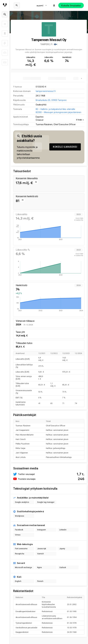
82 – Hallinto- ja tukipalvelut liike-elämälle (55, 109)
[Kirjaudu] (54, 5)
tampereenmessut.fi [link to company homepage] (46, 91)
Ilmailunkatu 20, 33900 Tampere (51, 100)
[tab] (32, 78)
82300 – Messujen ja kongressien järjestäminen (58, 112)
